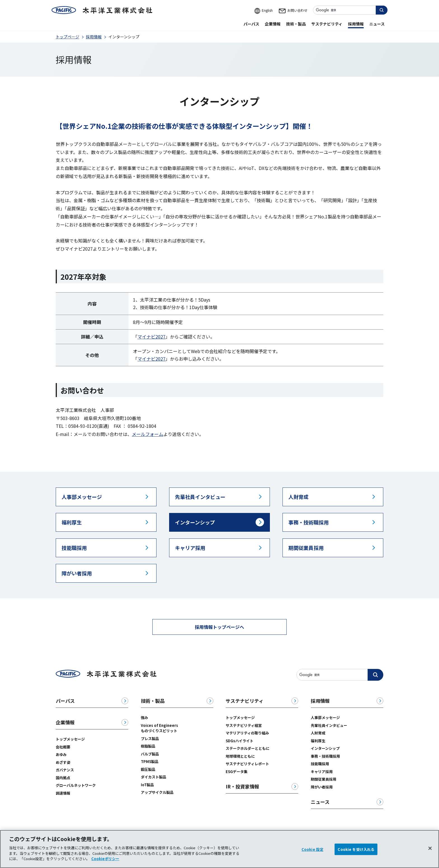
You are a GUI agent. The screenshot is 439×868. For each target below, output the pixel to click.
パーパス (65, 701)
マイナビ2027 (151, 337)
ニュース (320, 802)
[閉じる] (430, 853)
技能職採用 (320, 764)
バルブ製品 (150, 754)
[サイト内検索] (350, 10)
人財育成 (318, 733)
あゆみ (61, 754)
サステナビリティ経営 (244, 725)
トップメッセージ (70, 739)
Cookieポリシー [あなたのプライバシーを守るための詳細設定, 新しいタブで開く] (105, 864)
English (263, 10)
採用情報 (94, 37)
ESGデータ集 (237, 772)
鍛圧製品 (148, 769)
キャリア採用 (322, 772)
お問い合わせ (293, 10)
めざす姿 (63, 762)
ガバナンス (65, 770)
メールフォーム (148, 434)
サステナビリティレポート (247, 764)
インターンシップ (325, 748)
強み (144, 718)
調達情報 (63, 793)
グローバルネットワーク (76, 785)
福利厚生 (318, 741)
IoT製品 (147, 785)
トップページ (67, 37)
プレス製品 (150, 739)
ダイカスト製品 (154, 777)
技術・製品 (153, 701)
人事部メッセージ (325, 718)
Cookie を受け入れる (356, 854)
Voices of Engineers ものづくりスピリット (161, 728)
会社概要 (63, 747)
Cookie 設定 (312, 854)
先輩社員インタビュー (329, 725)
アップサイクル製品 (157, 792)
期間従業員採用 (324, 779)
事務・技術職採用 (325, 756)
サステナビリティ (245, 701)
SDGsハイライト (240, 741)
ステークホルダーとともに (247, 748)
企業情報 (65, 722)
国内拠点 (63, 778)
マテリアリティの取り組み (247, 733)
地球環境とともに (240, 756)
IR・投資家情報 (242, 787)
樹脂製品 (148, 746)
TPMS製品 (150, 761)
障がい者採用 (322, 787)
